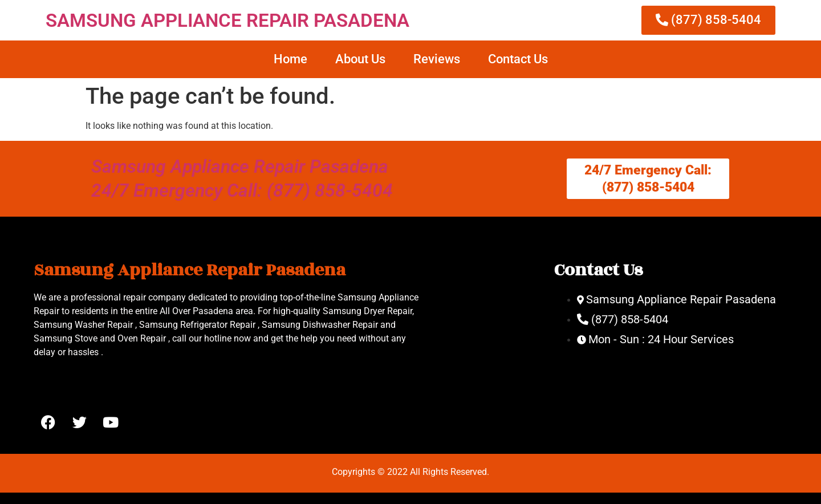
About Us (360, 59)
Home (290, 59)
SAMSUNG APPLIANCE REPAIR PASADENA (227, 20)
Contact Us (518, 59)
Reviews (437, 59)
